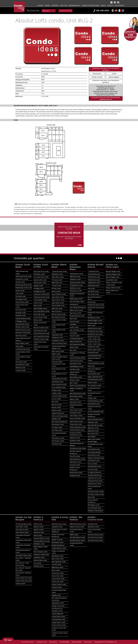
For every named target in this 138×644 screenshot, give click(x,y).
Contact (110, 5)
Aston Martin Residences (78, 307)
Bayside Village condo (113, 271)
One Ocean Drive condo (41, 336)
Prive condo (37, 563)
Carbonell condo (93, 352)
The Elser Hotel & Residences (75, 452)
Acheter (40, 5)
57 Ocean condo (57, 280)
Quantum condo (75, 441)
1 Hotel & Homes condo (59, 271)
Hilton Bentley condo (40, 308)
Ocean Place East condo (41, 333)
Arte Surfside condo (58, 306)
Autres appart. (114, 77)
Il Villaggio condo (21, 321)
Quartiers (55, 5)
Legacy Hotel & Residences (74, 373)
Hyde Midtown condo (77, 366)
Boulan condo (20, 291)
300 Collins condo (39, 274)
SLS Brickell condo (94, 461)
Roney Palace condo (22, 343)
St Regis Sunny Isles (58, 606)
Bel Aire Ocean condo (59, 314)
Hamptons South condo (41, 555)
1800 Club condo (75, 277)
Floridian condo (21, 315)
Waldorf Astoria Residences (75, 469)
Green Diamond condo (59, 384)
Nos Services (120, 5)
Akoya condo (56, 291)
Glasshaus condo (93, 527)
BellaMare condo (39, 544)
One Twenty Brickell (94, 452)
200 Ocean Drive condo (41, 271)
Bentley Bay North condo (24, 285)
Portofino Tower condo (41, 339)
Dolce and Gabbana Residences (94, 370)
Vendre (47, 5)
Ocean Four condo (58, 573)
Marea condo (38, 320)
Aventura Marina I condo (42, 538)
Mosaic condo (56, 407)
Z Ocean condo (20, 370)
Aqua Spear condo (58, 303)
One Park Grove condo (95, 537)
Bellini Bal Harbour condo (78, 524)
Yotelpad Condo (75, 475)
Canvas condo (74, 322)
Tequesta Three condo (95, 481)
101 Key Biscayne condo (23, 524)
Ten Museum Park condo (78, 448)
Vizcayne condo (75, 465)
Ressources (53, 642)
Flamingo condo (21, 313)
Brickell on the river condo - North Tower (94, 338)
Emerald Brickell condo (95, 380)
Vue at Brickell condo (94, 508)
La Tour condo (56, 399)
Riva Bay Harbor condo (77, 540)
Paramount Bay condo (77, 430)
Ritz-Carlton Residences (59, 422)
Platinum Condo (75, 438)
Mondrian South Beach (23, 333)
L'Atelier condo (56, 393)
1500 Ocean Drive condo (23, 276)
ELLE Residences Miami (77, 344)
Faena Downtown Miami (77, 358)
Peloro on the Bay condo (60, 416)
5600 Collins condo (58, 277)
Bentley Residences (58, 545)
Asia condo (91, 288)
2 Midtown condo (75, 279)
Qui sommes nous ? (28, 642)
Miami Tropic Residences (78, 386)
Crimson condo (75, 336)
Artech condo (38, 524)
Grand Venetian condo (23, 318)
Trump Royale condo (58, 619)
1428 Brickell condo (94, 283)
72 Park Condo (56, 286)
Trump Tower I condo (58, 622)
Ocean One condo (58, 576)
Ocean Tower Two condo (24, 581)
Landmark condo (39, 557)
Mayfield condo (93, 422)
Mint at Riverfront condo (78, 394)
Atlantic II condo (39, 530)
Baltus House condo (76, 310)
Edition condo (56, 354)
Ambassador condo (40, 283)
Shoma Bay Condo (58, 424)
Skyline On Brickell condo (96, 458)
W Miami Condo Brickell (95, 511)
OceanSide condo (112, 280)
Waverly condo (20, 368)
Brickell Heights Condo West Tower (95, 324)
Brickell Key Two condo (95, 334)
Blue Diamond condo (58, 317)
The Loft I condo (75, 456)
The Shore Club (57, 444)
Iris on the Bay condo (58, 387)
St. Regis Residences (94, 472)
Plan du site (88, 642)
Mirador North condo (22, 324)
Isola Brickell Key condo (95, 401)
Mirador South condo (22, 327)
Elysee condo (74, 347)
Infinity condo (92, 398)
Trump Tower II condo (59, 625)
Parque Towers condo (59, 584)
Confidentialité (64, 642)
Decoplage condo (21, 299)
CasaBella (73, 324)
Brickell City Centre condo (96, 305)
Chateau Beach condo (59, 548)
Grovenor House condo (95, 535)
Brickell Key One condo (95, 331)
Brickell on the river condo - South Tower (94, 343)
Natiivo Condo (74, 399)
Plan (43, 94)
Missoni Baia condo (76, 396)
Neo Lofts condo (93, 434)
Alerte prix (97, 74)
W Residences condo (22, 365)
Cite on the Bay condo (77, 330)
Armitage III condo (39, 291)
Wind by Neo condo (76, 473)
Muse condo (56, 570)
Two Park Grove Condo (95, 540)
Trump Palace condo (58, 617)
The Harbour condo (58, 438)
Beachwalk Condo (58, 542)
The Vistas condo (21, 362)
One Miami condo (75, 413)
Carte (114, 74)
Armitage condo (39, 288)
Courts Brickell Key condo (96, 363)
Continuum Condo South (42, 297)
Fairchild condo (93, 524)
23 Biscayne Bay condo (77, 282)
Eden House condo (58, 351)
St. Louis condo (93, 469)
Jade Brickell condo (94, 404)
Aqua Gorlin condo (58, 297)
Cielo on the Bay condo (59, 343)
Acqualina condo (57, 527)
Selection (64, 5)
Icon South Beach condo (41, 311)
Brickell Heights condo (95, 320)
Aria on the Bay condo (77, 301)
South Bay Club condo (23, 349)
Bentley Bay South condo (24, 288)
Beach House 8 (57, 311)
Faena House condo (22, 302)
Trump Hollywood (57, 614)
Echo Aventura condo (40, 552)
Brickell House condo (94, 328)
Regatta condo (56, 419)
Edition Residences (76, 341)
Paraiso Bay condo (76, 424)
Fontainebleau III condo (59, 379)
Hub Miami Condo (75, 364)
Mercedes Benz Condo (95, 425)
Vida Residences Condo (77, 459)
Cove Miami (73, 333)
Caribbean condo (57, 338)
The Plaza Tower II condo (96, 494)
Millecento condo (93, 428)
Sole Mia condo (39, 566)
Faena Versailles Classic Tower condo (60, 358)
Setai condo (19, 346)
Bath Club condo (57, 308)
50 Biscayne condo (76, 291)
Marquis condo (75, 380)
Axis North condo (93, 291)
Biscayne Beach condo (77, 316)
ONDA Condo (74, 535)
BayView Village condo (113, 274)
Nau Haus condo (21, 336)
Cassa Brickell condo (94, 355)
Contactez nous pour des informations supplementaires (106, 98)
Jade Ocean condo (58, 559)
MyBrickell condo (93, 431)
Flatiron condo (92, 382)
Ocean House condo (40, 331)
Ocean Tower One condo (24, 578)
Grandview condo (57, 382)
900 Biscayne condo (76, 299)
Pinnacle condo (57, 587)
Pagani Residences (58, 413)
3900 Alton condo (57, 274)
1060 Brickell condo (94, 280)
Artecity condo (20, 282)
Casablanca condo (58, 340)
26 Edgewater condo (76, 285)
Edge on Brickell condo (95, 377)
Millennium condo (57, 567)
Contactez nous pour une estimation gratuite (106, 69)
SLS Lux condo (92, 464)
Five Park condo (21, 310)
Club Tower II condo (22, 530)
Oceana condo (20, 584)
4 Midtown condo (75, 288)
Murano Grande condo (41, 328)
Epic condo (73, 350)
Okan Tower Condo (76, 410)
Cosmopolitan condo (40, 300)
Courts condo (38, 303)
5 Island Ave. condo (22, 279)
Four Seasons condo (94, 385)
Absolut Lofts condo (40, 280)
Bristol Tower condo (94, 350)
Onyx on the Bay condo (77, 418)
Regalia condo (56, 595)
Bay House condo (75, 313)
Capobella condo (57, 335)
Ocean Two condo (58, 582)
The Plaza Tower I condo (96, 491)
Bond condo (92, 302)
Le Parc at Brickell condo (96, 412)
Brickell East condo (94, 318)
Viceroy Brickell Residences (93, 501)
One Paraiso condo (76, 416)
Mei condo (55, 402)
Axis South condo (93, 294)
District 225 (91, 366)
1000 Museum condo (76, 274)
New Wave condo (75, 402)
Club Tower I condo (22, 527)
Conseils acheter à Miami (90, 5)
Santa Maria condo (94, 455)
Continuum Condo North (41, 294)
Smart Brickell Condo (94, 466)
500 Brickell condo (93, 286)
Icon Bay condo (75, 369)
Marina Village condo (113, 277)
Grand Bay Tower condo (23, 555)
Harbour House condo (77, 527)
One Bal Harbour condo (77, 537)
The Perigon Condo (58, 441)
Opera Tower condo (76, 421)
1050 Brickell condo (94, 277)
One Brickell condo (94, 449)
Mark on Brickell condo (95, 419)
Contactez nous (65, 11)
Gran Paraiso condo (76, 361)
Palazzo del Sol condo (113, 288)
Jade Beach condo (58, 556)
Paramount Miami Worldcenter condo (76, 434)
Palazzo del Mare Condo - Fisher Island (114, 284)
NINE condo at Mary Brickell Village (94, 440)
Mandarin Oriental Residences (94, 416)
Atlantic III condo (39, 532)
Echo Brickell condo (94, 374)
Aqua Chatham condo (59, 294)
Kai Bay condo (56, 390)
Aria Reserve (74, 304)
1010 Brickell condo (94, 274)
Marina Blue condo (76, 377)
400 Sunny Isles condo (59, 524)
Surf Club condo (57, 430)
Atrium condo (38, 535)
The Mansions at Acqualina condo (57, 610)
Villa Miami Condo (75, 462)
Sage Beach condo (58, 603)
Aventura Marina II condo (42, 541)
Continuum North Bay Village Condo (59, 347)
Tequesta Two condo (94, 484)
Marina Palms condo (40, 560)
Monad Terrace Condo (23, 330)
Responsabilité (77, 642)
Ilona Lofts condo (39, 314)
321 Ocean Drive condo (41, 277)
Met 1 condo (74, 383)
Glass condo (38, 306)
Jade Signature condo (59, 562)
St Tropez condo (57, 427)
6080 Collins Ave (57, 283)
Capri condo (19, 293)
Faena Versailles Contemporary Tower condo (59, 364)
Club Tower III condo (22, 532)
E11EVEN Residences (76, 339)
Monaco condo (56, 405)
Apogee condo (38, 286)
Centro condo (74, 327)
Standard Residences (95, 475)
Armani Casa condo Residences (58, 536)
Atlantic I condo (38, 527)
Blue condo (73, 319)
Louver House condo (40, 317)
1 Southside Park (93, 271)
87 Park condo (56, 288)
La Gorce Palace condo (59, 396)
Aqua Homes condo (58, 300)
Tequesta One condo (95, 478)
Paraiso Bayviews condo (78, 427)
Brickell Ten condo (94, 347)
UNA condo (91, 497)
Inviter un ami (97, 77)
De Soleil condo (21, 296)
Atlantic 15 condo (57, 540)
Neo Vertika (91, 437)
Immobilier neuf (74, 5)
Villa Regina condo (94, 505)
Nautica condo (56, 410)
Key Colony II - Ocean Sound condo (22, 564)
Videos (103, 5)
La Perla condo (56, 564)
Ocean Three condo (58, 579)
